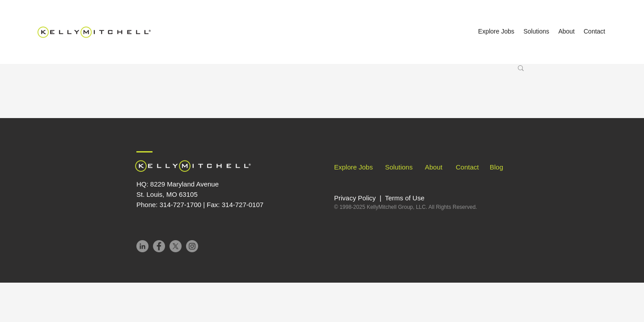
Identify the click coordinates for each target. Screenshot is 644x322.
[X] (176, 246)
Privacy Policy (356, 198)
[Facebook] (159, 246)
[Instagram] (192, 246)
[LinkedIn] (142, 246)
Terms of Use (405, 198)
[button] (521, 69)
